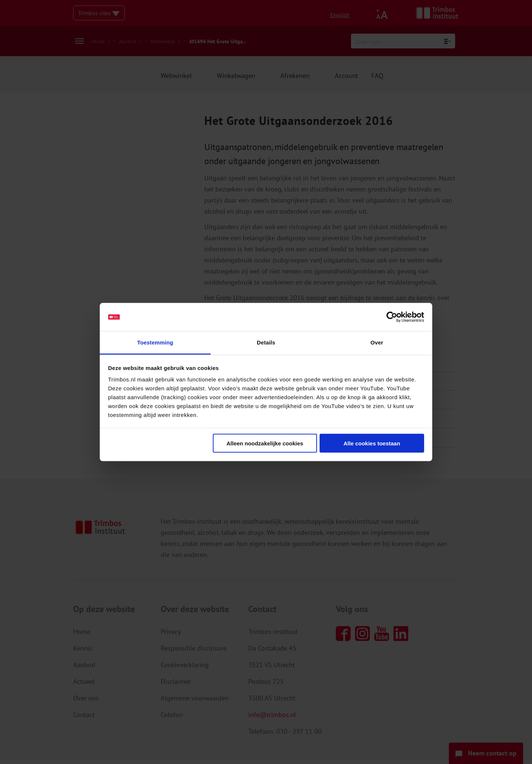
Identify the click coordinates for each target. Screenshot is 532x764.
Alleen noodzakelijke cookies (265, 443)
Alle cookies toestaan (372, 443)
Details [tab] (266, 342)
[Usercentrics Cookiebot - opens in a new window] (392, 317)
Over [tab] (377, 342)
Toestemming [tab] (155, 342)
